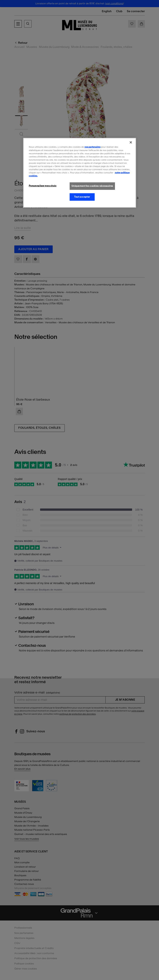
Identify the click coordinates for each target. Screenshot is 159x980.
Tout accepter (82, 197)
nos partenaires (92, 147)
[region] (80, 173)
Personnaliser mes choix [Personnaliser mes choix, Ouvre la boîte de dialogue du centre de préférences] (43, 186)
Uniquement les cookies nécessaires (92, 186)
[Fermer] (131, 142)
